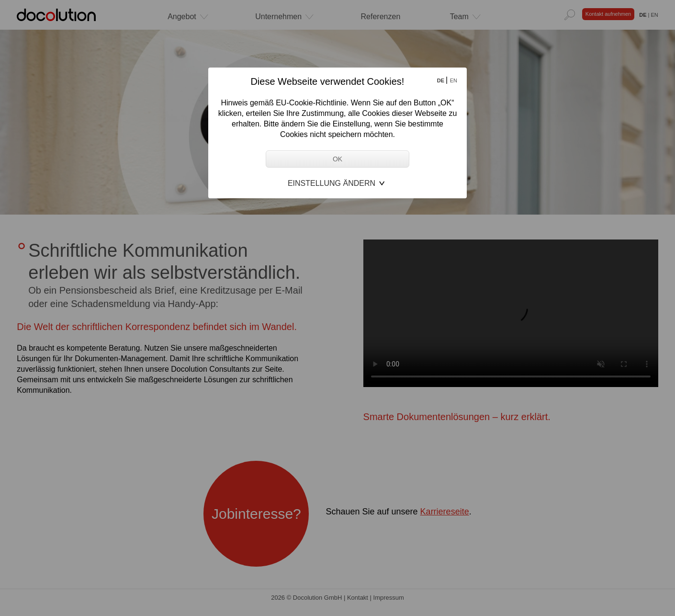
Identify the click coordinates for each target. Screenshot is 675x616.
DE (441, 80)
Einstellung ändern (332, 183)
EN (454, 80)
